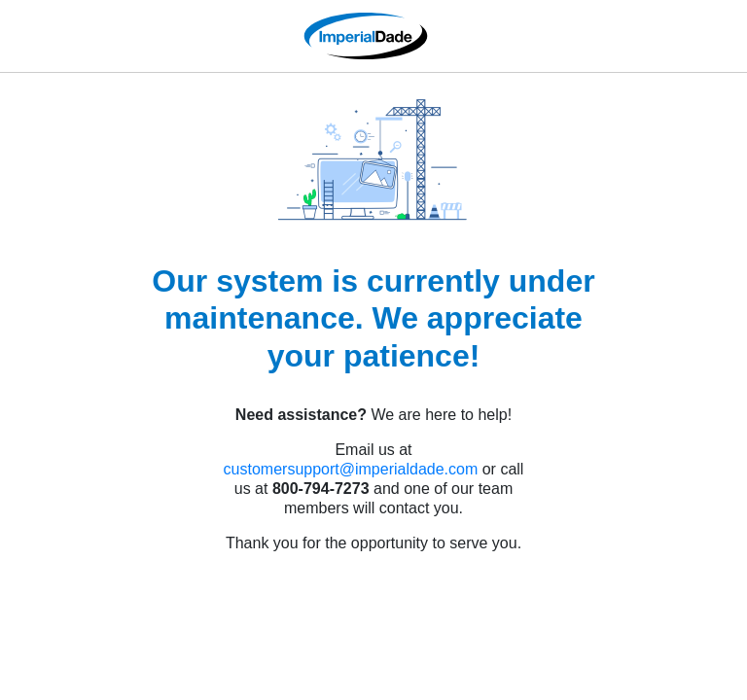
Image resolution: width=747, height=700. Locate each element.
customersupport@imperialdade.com (351, 469)
